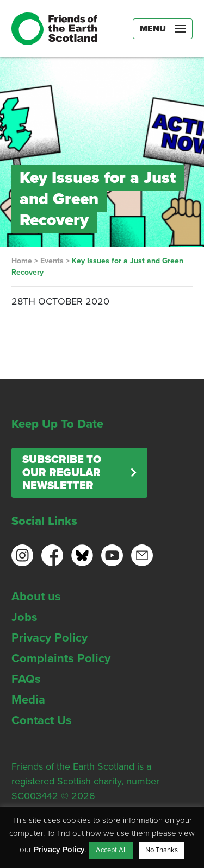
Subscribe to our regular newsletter (62, 473)
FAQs (26, 679)
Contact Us (42, 720)
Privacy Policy (50, 638)
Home (22, 261)
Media (28, 700)
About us (36, 597)
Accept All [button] (111, 850)
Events (52, 261)
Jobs (24, 617)
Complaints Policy (61, 658)
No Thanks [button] (162, 850)
